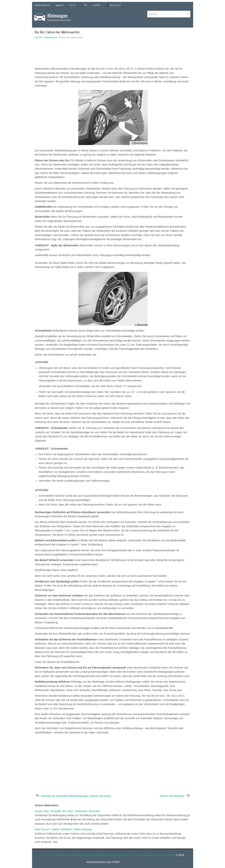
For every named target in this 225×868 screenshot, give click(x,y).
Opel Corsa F (114, 5)
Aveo (60, 5)
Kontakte (72, 855)
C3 (72, 5)
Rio (84, 5)
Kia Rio (38, 38)
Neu (43, 855)
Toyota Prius (168, 855)
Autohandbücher (42, 5)
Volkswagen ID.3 (126, 855)
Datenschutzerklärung (92, 855)
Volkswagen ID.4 (148, 855)
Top (50, 855)
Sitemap (59, 855)
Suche (111, 855)
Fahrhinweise (50, 38)
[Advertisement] (113, 54)
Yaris (97, 5)
